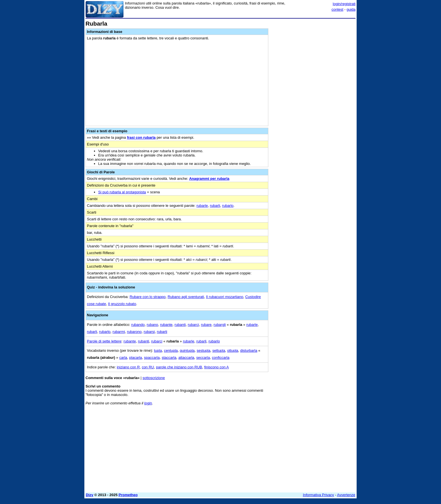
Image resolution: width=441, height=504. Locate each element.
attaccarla (186, 358)
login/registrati (344, 4)
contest (337, 9)
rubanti (180, 325)
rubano (152, 325)
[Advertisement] (313, 105)
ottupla (233, 350)
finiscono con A (216, 367)
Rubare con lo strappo (148, 297)
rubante (166, 325)
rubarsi (149, 332)
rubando (138, 325)
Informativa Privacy (319, 495)
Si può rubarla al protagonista (122, 192)
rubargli (220, 325)
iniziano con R (128, 367)
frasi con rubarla (141, 137)
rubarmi (119, 332)
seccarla (203, 358)
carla (123, 358)
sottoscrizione (154, 378)
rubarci (193, 325)
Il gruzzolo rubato (122, 304)
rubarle (202, 206)
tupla (158, 350)
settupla (219, 350)
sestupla (203, 350)
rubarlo (228, 206)
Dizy (90, 495)
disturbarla (249, 350)
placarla (136, 358)
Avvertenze (346, 495)
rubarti (162, 332)
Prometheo (128, 495)
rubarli (215, 206)
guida (351, 9)
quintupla (187, 350)
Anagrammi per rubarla (209, 179)
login (148, 403)
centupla (171, 350)
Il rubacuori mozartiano (224, 297)
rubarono (134, 332)
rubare (206, 325)
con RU (148, 367)
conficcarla (220, 358)
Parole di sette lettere (104, 341)
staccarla (169, 358)
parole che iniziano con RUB (179, 367)
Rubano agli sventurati (186, 297)
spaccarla (152, 358)
